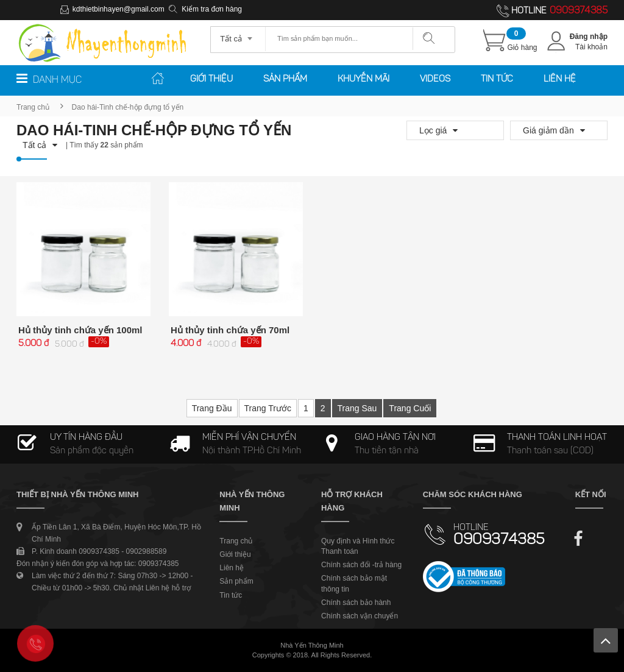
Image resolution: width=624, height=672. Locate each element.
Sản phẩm (285, 80)
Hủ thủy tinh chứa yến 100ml (80, 330)
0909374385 (579, 11)
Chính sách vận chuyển (360, 616)
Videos (435, 80)
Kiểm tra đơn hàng (212, 9)
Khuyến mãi (363, 80)
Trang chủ (33, 107)
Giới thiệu (211, 80)
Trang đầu (212, 408)
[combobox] (238, 35)
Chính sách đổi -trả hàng (361, 565)
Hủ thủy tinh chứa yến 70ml (230, 330)
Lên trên (606, 640)
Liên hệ (560, 80)
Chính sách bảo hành (356, 603)
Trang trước (268, 408)
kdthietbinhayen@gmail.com (119, 9)
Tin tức (497, 80)
